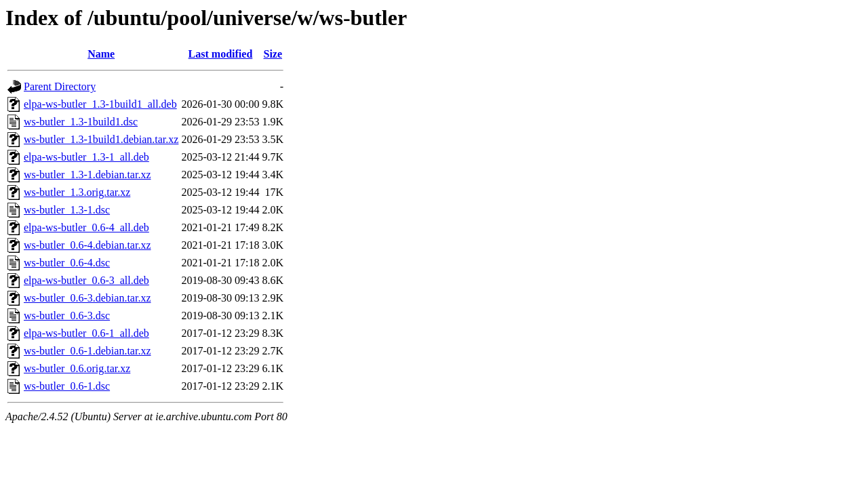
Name (101, 54)
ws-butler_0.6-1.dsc (67, 386)
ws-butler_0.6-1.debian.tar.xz (87, 351)
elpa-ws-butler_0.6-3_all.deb (86, 280)
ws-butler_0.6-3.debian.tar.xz (87, 298)
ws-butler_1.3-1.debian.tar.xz (87, 175)
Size (273, 54)
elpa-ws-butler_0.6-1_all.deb (86, 333)
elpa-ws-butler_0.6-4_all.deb (86, 227)
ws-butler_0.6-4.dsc (67, 263)
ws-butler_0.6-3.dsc (67, 316)
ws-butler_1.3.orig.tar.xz (77, 192)
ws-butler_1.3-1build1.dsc (81, 122)
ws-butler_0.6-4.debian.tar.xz (87, 245)
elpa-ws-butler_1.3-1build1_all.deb (100, 104)
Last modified (221, 54)
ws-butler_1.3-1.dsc (67, 210)
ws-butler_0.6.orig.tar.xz (77, 368)
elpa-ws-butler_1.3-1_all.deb (86, 157)
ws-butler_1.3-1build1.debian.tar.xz (101, 139)
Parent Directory (60, 86)
